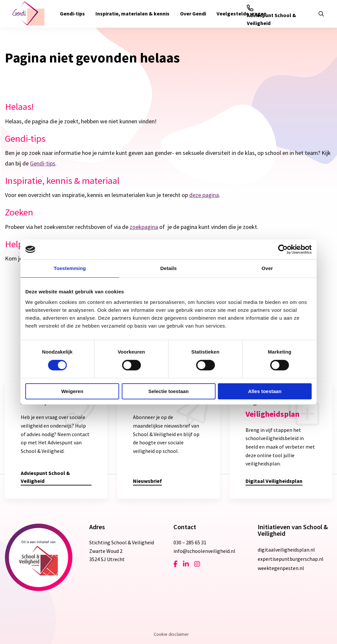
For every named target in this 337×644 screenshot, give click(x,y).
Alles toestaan (265, 391)
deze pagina (204, 195)
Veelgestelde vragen (242, 13)
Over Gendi (193, 13)
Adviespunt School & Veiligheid (272, 15)
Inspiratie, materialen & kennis (132, 13)
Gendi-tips (72, 13)
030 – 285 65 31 (190, 542)
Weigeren (72, 391)
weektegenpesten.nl (281, 568)
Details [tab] (168, 268)
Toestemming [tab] (70, 268)
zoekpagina (144, 227)
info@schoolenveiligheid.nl (204, 551)
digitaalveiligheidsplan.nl (286, 550)
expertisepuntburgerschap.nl (291, 559)
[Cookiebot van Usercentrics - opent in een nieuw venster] (283, 249)
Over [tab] (267, 268)
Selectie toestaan (169, 391)
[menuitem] (72, 14)
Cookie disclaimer (171, 634)
